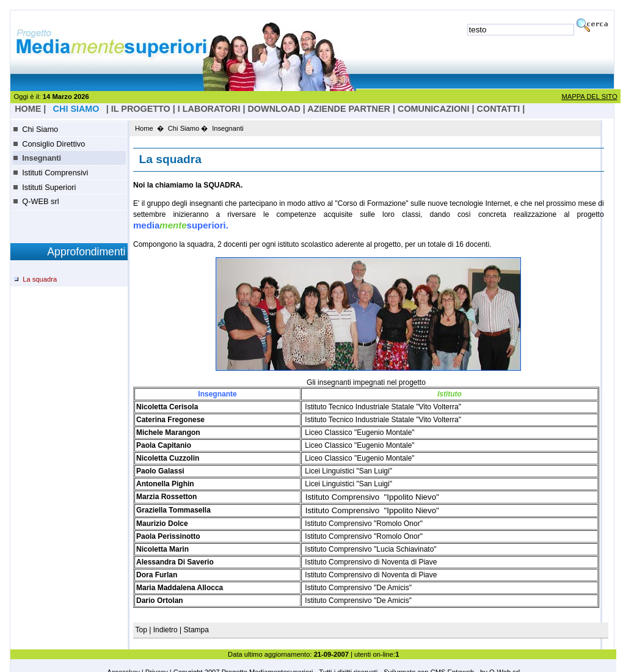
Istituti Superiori (49, 187)
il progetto (141, 109)
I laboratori (209, 109)
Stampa (196, 630)
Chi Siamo (40, 129)
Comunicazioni (434, 109)
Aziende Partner (349, 109)
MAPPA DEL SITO (589, 97)
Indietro (166, 630)
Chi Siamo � (188, 128)
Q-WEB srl (40, 201)
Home (144, 128)
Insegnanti (42, 158)
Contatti (499, 109)
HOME (28, 109)
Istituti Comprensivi (55, 173)
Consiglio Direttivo (53, 144)
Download (274, 109)
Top (143, 630)
